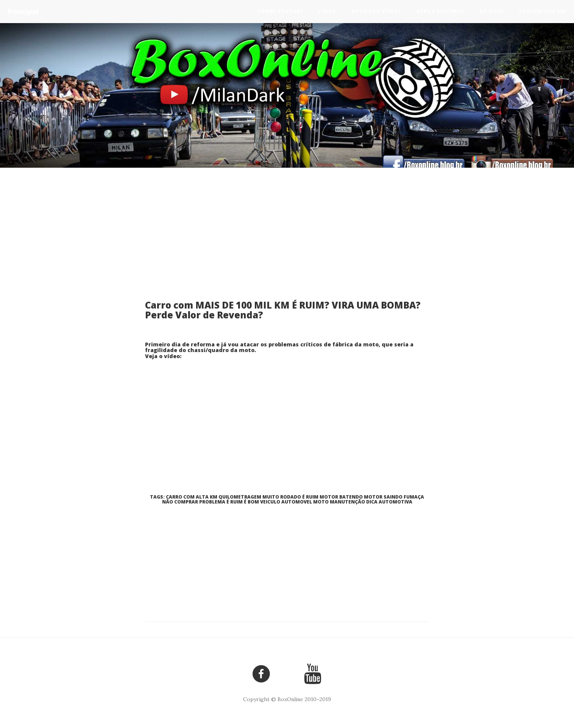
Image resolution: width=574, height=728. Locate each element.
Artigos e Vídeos (376, 11)
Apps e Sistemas (440, 11)
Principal (23, 11)
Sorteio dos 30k (543, 11)
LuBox (327, 11)
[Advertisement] (287, 240)
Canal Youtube (280, 11)
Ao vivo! (491, 11)
